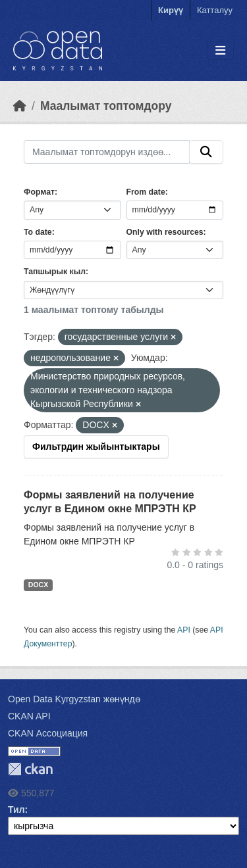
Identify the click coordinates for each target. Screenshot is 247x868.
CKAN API (29, 716)
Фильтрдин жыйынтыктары (96, 446)
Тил (16, 809)
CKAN (30, 769)
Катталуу (215, 10)
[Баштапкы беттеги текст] (20, 106)
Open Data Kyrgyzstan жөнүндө (74, 699)
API (184, 630)
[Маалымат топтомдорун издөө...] (107, 152)
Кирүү (171, 10)
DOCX (38, 585)
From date (146, 192)
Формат (39, 192)
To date (38, 232)
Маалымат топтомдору (106, 106)
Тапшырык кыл (55, 272)
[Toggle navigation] (220, 51)
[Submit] (206, 152)
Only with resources (165, 232)
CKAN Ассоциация (48, 733)
